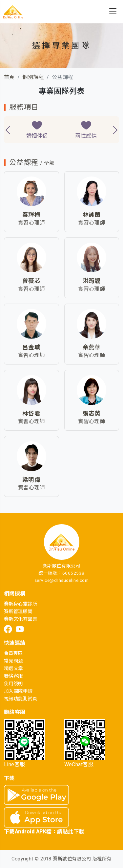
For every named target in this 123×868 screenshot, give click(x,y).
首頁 (9, 77)
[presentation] (8, 130)
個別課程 (33, 77)
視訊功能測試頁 (20, 699)
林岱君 (31, 414)
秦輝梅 (31, 215)
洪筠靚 (92, 281)
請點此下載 (71, 832)
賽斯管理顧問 (18, 612)
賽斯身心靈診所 (20, 604)
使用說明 (13, 684)
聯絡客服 (13, 676)
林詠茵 (92, 215)
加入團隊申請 (18, 691)
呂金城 (31, 347)
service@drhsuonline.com (61, 580)
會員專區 (13, 653)
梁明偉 (31, 480)
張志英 (92, 414)
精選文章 (13, 669)
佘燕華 (92, 347)
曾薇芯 (31, 281)
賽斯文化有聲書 (20, 619)
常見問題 (13, 661)
